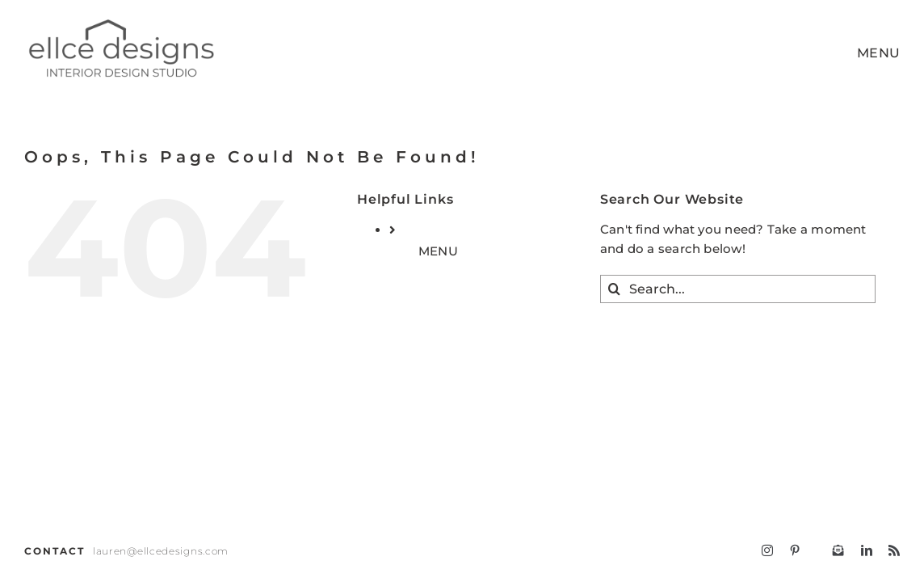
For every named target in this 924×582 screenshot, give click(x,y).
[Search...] (738, 289)
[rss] (894, 550)
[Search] (614, 289)
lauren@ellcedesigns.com (161, 551)
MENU (438, 251)
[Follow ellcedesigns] (838, 550)
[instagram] (767, 550)
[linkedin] (867, 550)
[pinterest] (795, 550)
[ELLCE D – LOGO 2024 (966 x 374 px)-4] (121, 22)
